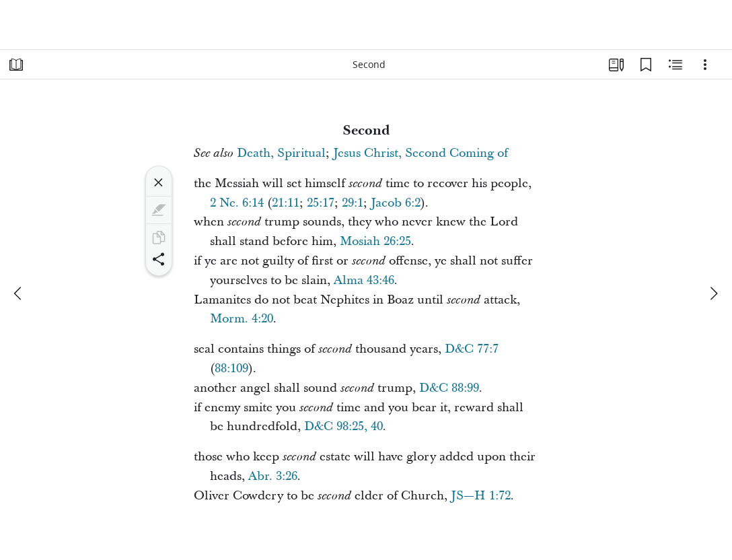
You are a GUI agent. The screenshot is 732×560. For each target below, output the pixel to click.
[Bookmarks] (646, 65)
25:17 (321, 203)
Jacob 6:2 (396, 203)
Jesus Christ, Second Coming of (420, 153)
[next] (713, 293)
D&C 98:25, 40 (343, 426)
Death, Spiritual (281, 153)
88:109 (231, 369)
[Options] (705, 65)
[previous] (19, 293)
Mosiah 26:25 (375, 241)
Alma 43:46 (364, 280)
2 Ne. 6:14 (237, 203)
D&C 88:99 (449, 388)
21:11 (286, 203)
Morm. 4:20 (242, 319)
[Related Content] (675, 65)
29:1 (353, 203)
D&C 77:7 (472, 349)
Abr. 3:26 (273, 476)
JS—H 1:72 (481, 496)
